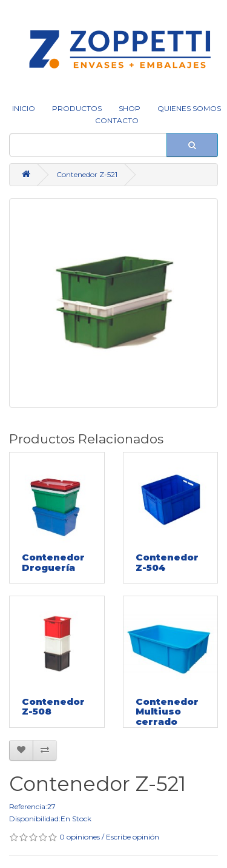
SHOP (130, 108)
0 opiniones (80, 837)
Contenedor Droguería (53, 562)
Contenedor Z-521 (87, 174)
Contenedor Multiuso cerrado (167, 712)
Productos (77, 108)
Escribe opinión (133, 837)
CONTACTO (117, 120)
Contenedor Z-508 (53, 707)
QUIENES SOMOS (189, 108)
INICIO (24, 108)
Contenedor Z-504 (167, 562)
